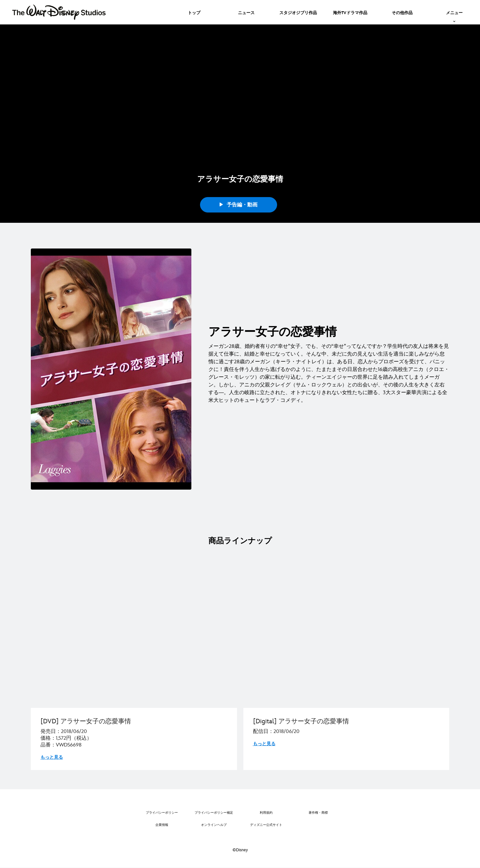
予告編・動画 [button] (239, 205)
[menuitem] (194, 12)
